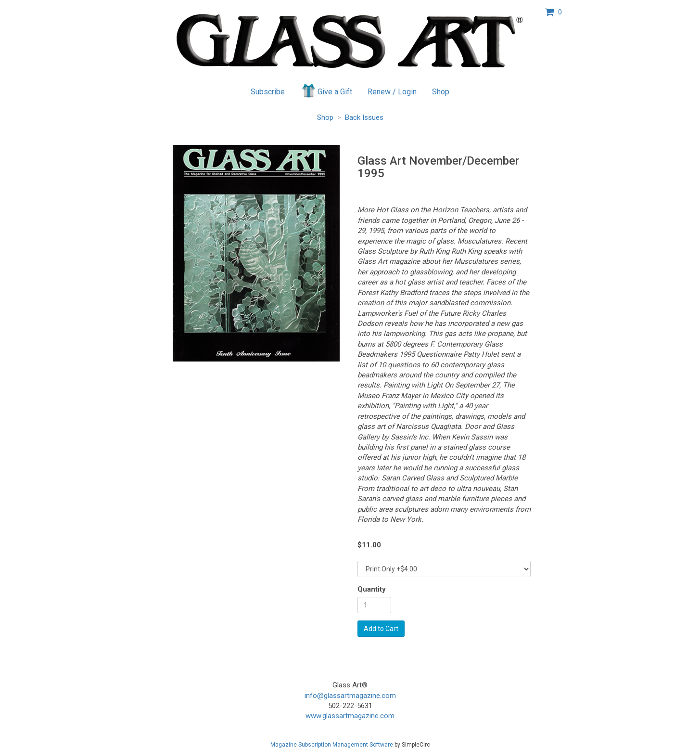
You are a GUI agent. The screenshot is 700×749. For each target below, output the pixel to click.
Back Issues (364, 117)
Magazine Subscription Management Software (332, 745)
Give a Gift (326, 90)
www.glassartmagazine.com (350, 716)
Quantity (372, 589)
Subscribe (268, 92)
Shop (441, 92)
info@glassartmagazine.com (350, 696)
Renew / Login (392, 92)
